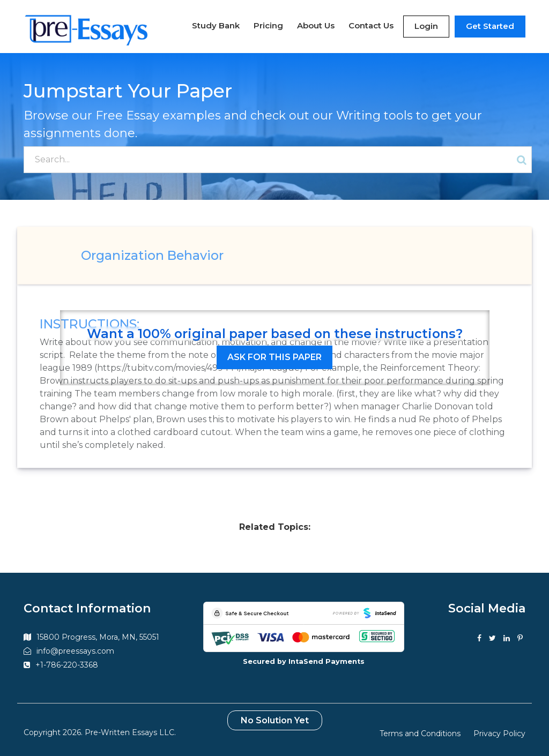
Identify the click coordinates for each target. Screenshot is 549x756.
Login (426, 26)
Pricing (268, 25)
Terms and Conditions (420, 733)
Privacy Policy (499, 733)
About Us (316, 25)
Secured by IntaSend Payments (304, 661)
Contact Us (371, 25)
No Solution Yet (275, 720)
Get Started (490, 26)
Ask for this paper (274, 357)
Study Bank (216, 25)
